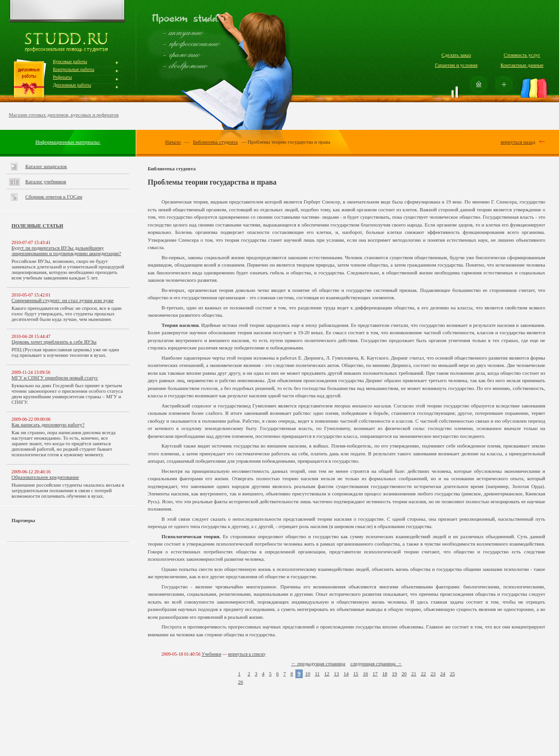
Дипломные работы (72, 85)
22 (424, 674)
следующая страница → (376, 663)
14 (346, 674)
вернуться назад (518, 142)
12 (327, 674)
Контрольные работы (74, 69)
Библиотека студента (215, 142)
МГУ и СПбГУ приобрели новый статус (55, 378)
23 (433, 674)
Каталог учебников (46, 181)
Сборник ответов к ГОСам (54, 197)
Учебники (211, 654)
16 (366, 674)
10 (308, 674)
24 (443, 674)
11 (317, 674)
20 (404, 674)
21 (414, 674)
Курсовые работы (70, 61)
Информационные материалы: (68, 142)
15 (356, 674)
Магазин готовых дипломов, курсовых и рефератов (64, 115)
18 (385, 674)
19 (395, 674)
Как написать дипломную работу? (48, 425)
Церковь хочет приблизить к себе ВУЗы (54, 342)
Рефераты (62, 77)
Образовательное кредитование (45, 477)
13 (337, 674)
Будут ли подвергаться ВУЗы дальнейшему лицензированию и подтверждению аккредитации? (66, 250)
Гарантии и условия (456, 65)
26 (240, 682)
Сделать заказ (456, 55)
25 (452, 674)
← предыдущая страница (318, 663)
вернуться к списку (247, 654)
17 (375, 674)
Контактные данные (522, 65)
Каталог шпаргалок (46, 166)
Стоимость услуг (522, 55)
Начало (173, 142)
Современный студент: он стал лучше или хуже (63, 300)
